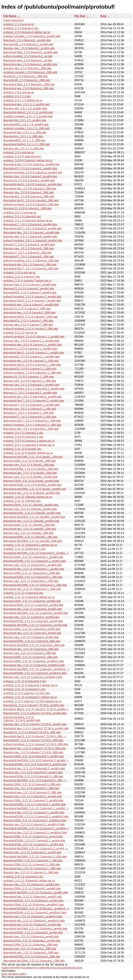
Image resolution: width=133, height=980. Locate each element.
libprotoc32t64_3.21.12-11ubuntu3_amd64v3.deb (34, 661)
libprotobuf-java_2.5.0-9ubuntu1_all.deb (28, 60)
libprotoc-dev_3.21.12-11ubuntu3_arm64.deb (31, 637)
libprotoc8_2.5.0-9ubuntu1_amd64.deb (27, 40)
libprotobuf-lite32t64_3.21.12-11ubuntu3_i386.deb (34, 645)
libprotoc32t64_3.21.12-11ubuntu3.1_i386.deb (32, 865)
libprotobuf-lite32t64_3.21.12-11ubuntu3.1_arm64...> (36, 848)
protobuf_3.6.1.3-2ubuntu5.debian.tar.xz (28, 221)
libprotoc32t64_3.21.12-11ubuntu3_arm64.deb (32, 629)
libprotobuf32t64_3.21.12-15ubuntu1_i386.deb (32, 957)
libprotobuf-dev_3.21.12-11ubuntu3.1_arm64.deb (33, 844)
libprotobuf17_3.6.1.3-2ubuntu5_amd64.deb (30, 224)
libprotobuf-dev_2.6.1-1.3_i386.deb (25, 132)
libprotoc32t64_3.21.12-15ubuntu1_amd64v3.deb (34, 905)
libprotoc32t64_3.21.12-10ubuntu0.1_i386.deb (32, 573)
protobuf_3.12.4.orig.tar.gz (19, 273)
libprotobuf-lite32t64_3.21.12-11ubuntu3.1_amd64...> (36, 808)
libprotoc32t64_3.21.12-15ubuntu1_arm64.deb (32, 941)
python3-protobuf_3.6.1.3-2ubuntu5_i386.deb (31, 261)
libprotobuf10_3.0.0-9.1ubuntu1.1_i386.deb (30, 369)
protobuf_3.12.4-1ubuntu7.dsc (22, 277)
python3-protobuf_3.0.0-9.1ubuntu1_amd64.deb (33, 172)
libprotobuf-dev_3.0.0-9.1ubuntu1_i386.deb (30, 189)
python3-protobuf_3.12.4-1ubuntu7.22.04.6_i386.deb (36, 744)
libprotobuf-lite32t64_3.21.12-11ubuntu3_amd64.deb (36, 613)
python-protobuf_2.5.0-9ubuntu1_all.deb (28, 56)
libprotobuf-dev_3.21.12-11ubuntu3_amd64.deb (33, 609)
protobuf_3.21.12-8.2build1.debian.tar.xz (28, 453)
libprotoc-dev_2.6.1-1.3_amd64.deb (25, 108)
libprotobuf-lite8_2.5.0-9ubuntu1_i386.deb (29, 84)
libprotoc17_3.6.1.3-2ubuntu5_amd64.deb (29, 245)
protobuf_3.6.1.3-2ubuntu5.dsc (22, 217)
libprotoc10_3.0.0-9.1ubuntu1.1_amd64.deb (30, 349)
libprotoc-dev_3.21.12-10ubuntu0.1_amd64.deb (32, 565)
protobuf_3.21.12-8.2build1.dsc (22, 449)
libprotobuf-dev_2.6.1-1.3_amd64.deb (26, 104)
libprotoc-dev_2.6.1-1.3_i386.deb (24, 148)
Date (103, 16)
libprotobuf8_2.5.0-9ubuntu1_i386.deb (27, 80)
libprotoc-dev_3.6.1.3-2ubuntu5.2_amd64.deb (31, 385)
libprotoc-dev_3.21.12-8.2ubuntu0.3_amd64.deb (33, 772)
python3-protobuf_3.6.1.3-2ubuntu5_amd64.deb (33, 241)
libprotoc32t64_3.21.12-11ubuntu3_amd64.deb (32, 601)
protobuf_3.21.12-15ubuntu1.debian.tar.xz (29, 881)
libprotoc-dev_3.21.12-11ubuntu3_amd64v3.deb (33, 677)
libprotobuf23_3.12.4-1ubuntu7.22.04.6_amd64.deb (35, 713)
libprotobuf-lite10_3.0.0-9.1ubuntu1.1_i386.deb (32, 365)
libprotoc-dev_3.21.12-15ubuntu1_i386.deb (30, 949)
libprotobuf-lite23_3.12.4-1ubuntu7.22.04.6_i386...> (35, 736)
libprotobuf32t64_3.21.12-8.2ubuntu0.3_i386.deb (33, 776)
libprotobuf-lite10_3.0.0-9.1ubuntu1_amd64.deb (32, 184)
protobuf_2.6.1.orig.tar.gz (19, 92)
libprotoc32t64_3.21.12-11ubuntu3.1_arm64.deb (33, 837)
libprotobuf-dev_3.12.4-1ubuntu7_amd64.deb (31, 305)
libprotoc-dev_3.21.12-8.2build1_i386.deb (29, 465)
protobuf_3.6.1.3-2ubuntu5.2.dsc (23, 433)
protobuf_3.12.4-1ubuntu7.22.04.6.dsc (27, 693)
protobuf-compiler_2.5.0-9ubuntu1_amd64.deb (32, 36)
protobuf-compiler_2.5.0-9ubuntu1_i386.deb (30, 72)
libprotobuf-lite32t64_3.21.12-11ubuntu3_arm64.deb (35, 625)
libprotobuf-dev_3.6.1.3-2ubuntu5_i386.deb (30, 265)
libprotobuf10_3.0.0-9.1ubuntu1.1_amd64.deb (31, 357)
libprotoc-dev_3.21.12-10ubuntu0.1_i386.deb (31, 581)
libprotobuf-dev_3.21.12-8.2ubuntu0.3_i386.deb (32, 792)
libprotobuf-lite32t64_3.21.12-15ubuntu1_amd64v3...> (36, 909)
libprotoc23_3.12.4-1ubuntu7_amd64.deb (29, 289)
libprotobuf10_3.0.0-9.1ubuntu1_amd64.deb (30, 169)
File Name (10, 16)
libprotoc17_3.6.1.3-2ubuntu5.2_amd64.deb (30, 393)
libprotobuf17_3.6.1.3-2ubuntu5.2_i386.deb (30, 417)
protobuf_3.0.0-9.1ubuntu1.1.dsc (23, 437)
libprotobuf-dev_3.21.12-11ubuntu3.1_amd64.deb (34, 813)
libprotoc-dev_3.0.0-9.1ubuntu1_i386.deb (29, 193)
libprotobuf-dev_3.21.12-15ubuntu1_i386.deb (31, 953)
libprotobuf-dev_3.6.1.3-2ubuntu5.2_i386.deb (31, 429)
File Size (80, 16)
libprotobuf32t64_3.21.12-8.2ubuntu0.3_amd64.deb (35, 764)
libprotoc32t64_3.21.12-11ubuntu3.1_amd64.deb (33, 800)
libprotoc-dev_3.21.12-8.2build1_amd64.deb (30, 477)
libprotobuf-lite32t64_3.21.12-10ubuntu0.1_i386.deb (35, 585)
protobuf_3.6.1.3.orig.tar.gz (20, 213)
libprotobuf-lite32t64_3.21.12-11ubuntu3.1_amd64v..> (36, 828)
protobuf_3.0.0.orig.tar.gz (19, 152)
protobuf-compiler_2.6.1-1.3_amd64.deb (28, 116)
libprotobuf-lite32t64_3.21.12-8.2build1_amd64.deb (35, 489)
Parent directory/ (13, 20)
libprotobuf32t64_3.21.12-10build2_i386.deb (30, 537)
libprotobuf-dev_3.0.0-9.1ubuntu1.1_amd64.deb (33, 345)
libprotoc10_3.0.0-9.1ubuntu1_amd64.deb (29, 180)
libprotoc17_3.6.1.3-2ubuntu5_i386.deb (27, 253)
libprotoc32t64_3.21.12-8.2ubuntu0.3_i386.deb (32, 784)
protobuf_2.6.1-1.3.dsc (17, 96)
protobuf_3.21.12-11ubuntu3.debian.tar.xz (29, 597)
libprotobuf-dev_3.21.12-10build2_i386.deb (30, 529)
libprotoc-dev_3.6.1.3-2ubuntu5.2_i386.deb (30, 409)
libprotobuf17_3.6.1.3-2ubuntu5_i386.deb (29, 257)
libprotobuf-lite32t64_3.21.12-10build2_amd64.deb (34, 517)
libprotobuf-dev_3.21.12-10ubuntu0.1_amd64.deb (34, 569)
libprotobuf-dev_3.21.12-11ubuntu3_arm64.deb (32, 633)
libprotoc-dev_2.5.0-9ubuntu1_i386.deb (27, 68)
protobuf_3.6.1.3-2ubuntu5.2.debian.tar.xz (29, 445)
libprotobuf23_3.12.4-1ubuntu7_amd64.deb (30, 293)
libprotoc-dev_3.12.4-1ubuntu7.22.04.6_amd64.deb (35, 724)
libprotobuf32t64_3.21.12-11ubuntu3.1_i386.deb (33, 861)
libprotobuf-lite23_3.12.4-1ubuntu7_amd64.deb (32, 301)
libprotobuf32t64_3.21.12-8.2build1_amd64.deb (32, 485)
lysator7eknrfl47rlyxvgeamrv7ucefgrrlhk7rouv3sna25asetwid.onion (42, 968)
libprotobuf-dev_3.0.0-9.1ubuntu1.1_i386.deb (31, 361)
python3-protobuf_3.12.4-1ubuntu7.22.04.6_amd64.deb (22, 719)
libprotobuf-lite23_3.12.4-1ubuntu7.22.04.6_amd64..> (36, 709)
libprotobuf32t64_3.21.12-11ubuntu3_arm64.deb (33, 621)
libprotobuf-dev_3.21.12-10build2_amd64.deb (31, 521)
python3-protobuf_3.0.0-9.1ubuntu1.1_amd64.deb (34, 337)
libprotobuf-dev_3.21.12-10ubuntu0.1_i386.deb (32, 589)
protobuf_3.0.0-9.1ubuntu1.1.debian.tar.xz (29, 441)
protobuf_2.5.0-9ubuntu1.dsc (21, 28)
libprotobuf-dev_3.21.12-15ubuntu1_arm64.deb (32, 925)
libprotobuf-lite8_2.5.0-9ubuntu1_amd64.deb (31, 52)
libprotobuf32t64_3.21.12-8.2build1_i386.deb (31, 469)
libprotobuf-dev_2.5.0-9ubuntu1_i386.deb (29, 88)
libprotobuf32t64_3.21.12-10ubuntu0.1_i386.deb (33, 577)
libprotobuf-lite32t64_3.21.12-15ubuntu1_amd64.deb (36, 893)
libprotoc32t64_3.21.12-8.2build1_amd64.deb (31, 481)
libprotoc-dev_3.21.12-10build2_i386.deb (28, 533)
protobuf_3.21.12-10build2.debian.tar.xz (28, 497)
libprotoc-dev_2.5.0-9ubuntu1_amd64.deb (29, 48)
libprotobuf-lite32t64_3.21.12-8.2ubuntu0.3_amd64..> (36, 760)
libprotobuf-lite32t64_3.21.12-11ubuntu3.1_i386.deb (35, 857)
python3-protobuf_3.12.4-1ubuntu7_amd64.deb (32, 297)
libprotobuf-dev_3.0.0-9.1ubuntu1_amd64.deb (31, 164)
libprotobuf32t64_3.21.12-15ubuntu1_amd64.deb (33, 901)
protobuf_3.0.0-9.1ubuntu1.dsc (22, 156)
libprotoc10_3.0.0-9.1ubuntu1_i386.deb (27, 208)
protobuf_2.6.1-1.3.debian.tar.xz (23, 100)
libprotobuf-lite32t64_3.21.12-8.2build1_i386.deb (33, 457)
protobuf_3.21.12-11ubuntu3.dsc (23, 593)
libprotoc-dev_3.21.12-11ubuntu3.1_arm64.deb (32, 852)
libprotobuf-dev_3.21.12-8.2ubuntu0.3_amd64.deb (34, 768)
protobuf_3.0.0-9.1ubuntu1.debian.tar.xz (28, 160)
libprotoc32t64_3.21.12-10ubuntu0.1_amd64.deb (33, 557)
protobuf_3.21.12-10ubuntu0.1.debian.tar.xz (30, 545)
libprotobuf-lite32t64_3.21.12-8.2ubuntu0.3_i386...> (35, 780)
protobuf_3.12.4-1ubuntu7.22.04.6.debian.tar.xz (32, 701)
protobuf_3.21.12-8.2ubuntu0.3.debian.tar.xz (31, 685)
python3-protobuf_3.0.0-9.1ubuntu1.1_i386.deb (32, 373)
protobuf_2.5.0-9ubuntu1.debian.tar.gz (27, 32)
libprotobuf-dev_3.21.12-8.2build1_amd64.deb (32, 493)
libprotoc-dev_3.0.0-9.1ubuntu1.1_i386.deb (30, 381)
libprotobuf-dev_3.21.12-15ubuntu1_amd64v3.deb (34, 921)
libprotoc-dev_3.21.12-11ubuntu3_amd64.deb (31, 617)
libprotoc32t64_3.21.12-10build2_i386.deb (29, 525)
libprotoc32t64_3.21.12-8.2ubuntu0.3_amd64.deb (34, 756)
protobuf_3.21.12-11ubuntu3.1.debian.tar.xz (30, 697)
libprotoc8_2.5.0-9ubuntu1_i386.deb (25, 76)
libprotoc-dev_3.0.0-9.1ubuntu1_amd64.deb (30, 176)
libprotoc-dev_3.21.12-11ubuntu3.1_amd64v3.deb (34, 824)
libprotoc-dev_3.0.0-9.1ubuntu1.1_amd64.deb (31, 341)
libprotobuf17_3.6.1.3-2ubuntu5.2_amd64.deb (31, 405)
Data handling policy (14, 974)
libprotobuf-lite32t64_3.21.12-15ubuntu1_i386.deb (34, 961)
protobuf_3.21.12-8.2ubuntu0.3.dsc (25, 681)
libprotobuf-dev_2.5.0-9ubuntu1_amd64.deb (30, 64)
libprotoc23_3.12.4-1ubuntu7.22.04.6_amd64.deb (34, 705)
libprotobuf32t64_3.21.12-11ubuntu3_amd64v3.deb (35, 673)
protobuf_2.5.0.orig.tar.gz (19, 24)
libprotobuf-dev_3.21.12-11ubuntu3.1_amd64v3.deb (35, 833)
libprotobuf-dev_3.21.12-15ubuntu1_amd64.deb (33, 897)
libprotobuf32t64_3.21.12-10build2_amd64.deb (32, 513)
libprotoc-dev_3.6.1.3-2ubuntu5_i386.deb (29, 248)
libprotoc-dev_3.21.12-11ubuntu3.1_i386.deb (31, 872)
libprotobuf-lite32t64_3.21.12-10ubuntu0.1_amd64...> (36, 553)
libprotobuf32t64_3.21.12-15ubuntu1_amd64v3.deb (35, 913)
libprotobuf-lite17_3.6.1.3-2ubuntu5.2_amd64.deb (34, 401)
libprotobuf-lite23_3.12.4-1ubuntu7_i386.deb (30, 317)
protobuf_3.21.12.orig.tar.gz (20, 333)
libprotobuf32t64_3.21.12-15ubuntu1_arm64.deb (33, 933)
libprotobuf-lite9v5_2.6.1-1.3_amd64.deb (28, 112)
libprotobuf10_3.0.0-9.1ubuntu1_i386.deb (29, 197)
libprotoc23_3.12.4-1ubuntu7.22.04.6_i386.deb (32, 732)
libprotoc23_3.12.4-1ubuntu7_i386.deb (27, 309)
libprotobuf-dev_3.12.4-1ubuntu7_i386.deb (29, 313)
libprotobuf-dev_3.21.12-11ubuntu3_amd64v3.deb (34, 665)
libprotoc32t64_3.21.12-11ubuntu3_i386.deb (30, 657)
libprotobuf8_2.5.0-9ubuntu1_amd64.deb (28, 44)
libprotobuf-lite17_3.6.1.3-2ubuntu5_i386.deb (31, 269)
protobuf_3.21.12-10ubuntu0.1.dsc (25, 549)
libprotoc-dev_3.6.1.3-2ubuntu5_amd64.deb (30, 237)
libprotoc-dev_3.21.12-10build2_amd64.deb (30, 509)
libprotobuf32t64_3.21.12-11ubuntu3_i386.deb (32, 641)
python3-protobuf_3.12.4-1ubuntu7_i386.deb (31, 329)
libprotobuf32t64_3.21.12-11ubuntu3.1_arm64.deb (34, 841)
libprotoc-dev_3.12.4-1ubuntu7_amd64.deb (30, 285)
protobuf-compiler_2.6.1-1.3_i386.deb (26, 128)
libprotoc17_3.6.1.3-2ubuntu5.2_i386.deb (29, 413)
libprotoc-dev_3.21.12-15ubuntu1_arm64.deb (31, 937)
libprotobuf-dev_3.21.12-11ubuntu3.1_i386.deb (32, 868)
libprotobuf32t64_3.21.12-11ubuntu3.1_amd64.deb (34, 804)
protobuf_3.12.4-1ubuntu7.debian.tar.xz (27, 281)
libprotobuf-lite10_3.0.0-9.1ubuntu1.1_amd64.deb (34, 353)
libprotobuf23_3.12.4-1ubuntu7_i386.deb (28, 321)
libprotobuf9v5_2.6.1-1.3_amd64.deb (26, 124)
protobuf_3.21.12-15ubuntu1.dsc (23, 877)
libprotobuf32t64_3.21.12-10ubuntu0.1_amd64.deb (34, 561)
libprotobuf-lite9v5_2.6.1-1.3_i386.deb (27, 144)
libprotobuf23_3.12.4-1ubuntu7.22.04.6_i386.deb (33, 740)
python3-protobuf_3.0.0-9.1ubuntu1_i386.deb (31, 204)
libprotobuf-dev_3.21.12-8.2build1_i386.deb (30, 473)
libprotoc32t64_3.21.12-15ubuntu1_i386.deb (30, 945)
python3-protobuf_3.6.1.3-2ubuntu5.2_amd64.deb (34, 389)
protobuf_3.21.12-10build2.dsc (22, 501)
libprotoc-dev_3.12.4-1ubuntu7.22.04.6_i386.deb (33, 752)
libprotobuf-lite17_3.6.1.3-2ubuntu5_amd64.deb (32, 228)
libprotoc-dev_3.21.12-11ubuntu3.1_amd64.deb (32, 796)
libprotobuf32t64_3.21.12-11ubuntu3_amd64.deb (33, 605)
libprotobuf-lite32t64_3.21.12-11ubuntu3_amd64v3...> (36, 669)
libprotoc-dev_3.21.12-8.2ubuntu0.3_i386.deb (31, 788)
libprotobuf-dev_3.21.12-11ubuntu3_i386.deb (31, 649)
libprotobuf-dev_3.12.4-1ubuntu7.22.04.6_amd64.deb (36, 728)
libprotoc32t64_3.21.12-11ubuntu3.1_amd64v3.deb (35, 820)
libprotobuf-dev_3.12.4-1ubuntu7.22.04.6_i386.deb (34, 748)
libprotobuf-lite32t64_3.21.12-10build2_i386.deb (33, 541)
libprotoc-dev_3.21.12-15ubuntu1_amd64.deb (31, 885)
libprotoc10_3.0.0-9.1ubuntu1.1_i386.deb (29, 377)
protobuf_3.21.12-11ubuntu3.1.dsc (25, 689)
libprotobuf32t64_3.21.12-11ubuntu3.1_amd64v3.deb (36, 816)
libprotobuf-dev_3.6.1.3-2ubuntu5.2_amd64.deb (33, 397)
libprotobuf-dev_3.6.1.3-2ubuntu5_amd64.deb (31, 233)
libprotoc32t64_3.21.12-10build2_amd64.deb (31, 505)
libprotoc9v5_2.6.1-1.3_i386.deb (23, 136)
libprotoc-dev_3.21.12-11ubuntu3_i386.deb (30, 653)
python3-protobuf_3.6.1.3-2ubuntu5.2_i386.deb (32, 425)
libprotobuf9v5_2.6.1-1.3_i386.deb (24, 140)
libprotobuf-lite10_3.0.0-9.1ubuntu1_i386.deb (31, 200)
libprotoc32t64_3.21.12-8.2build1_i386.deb (30, 461)
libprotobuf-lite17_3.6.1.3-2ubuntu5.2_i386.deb (32, 421)
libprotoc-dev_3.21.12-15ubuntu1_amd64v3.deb (33, 917)
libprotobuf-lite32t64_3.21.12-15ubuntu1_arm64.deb (35, 929)
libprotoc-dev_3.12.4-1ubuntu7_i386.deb (28, 325)
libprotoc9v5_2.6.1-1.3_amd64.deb (25, 120)
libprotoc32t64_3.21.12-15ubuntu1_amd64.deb (32, 889)
